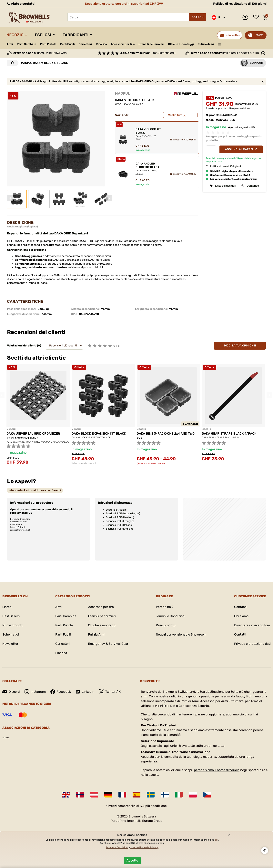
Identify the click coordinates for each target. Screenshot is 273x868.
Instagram (35, 692)
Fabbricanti (76, 35)
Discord (11, 692)
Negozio (15, 35)
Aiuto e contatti (20, 4)
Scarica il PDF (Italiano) (119, 525)
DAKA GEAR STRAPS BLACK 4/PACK (229, 434)
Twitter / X (110, 692)
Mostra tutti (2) (177, 115)
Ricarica (101, 44)
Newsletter (10, 644)
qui (216, 840)
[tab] (35, 490)
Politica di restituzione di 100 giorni (240, 4)
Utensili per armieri (151, 44)
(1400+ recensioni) (148, 53)
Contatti (240, 634)
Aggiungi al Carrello (241, 149)
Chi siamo (241, 616)
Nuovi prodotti (13, 625)
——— (220, 44)
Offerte (259, 35)
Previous (10, 198)
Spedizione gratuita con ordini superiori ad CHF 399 (124, 4)
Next (109, 198)
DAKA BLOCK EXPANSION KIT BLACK (99, 434)
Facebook (61, 692)
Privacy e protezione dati (252, 644)
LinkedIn (85, 692)
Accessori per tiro (123, 44)
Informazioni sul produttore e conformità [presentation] (35, 490)
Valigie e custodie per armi (84, 463)
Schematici (11, 634)
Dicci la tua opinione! (240, 346)
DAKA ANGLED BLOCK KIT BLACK (150, 169)
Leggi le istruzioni (116, 510)
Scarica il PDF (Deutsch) (120, 517)
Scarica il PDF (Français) (120, 521)
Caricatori (85, 44)
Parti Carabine (26, 44)
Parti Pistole (48, 44)
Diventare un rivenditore (252, 625)
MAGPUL (122, 93)
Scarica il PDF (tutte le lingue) (123, 513)
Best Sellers (11, 616)
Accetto (132, 860)
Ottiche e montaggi (181, 44)
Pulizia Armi (206, 44)
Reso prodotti (166, 625)
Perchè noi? (165, 607)
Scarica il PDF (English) (119, 529)
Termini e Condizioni (171, 616)
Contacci (241, 607)
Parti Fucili (67, 44)
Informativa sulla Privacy (144, 847)
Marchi (7, 607)
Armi (10, 44)
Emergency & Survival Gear (108, 644)
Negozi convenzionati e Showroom (181, 634)
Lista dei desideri (257, 17)
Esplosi (43, 35)
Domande (250, 186)
